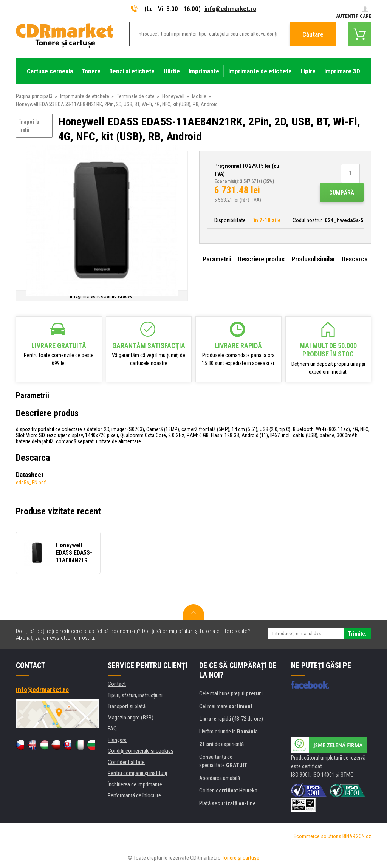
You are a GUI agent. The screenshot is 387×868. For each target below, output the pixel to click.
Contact (117, 684)
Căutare (313, 34)
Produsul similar (313, 259)
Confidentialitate (126, 762)
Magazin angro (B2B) (131, 718)
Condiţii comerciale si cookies (141, 751)
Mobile (199, 96)
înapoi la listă (29, 126)
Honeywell (173, 96)
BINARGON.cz (357, 836)
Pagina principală (34, 96)
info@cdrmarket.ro (230, 9)
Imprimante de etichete (85, 96)
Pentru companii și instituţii (137, 773)
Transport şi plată (127, 706)
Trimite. (357, 634)
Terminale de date (136, 96)
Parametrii (217, 259)
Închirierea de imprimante (135, 784)
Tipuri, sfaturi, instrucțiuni (135, 695)
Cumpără (342, 193)
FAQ (112, 729)
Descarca (355, 259)
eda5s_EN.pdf (31, 483)
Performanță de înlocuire (134, 795)
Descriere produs (261, 259)
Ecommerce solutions (317, 836)
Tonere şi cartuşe (241, 858)
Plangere (117, 740)
